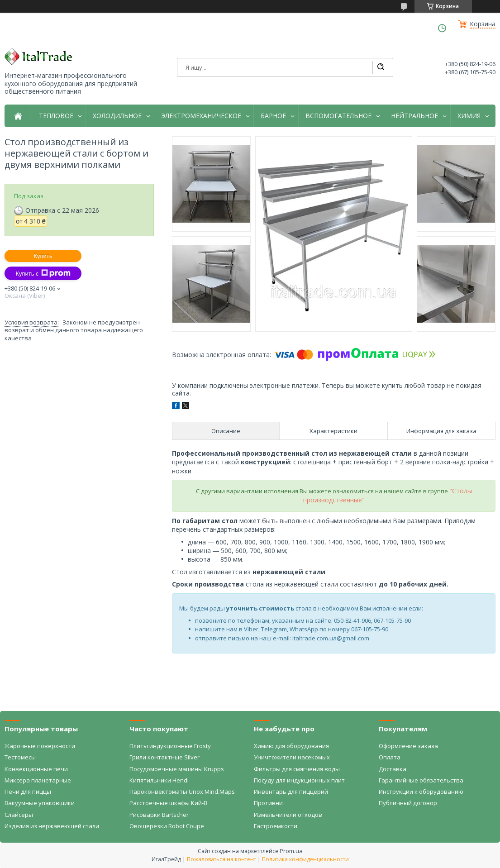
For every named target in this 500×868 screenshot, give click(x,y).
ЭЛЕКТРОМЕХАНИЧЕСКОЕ (201, 116)
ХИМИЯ (469, 116)
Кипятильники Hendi (159, 780)
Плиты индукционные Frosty (170, 746)
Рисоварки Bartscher (159, 815)
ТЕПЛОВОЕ (56, 116)
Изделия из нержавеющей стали (52, 826)
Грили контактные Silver (164, 757)
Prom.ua (291, 851)
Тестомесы (20, 757)
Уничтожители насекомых (292, 757)
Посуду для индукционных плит (299, 780)
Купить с (43, 273)
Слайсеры (19, 815)
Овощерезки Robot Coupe (167, 826)
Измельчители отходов (288, 815)
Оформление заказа (408, 746)
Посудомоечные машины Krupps (177, 769)
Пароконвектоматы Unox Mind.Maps (182, 792)
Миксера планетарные (38, 780)
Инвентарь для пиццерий (291, 792)
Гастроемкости (276, 826)
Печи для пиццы (28, 792)
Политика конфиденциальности (305, 859)
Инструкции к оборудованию (421, 792)
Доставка (393, 769)
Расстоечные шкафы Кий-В (168, 803)
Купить (43, 256)
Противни (268, 803)
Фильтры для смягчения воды (297, 769)
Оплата (390, 757)
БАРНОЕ (273, 116)
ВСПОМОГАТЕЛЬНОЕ (338, 116)
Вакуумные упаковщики (40, 803)
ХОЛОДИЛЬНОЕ (117, 116)
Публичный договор (408, 803)
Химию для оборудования (291, 746)
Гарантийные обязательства (421, 780)
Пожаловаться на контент (221, 859)
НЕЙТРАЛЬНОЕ (414, 116)
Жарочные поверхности (40, 746)
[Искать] (381, 67)
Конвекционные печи (36, 769)
